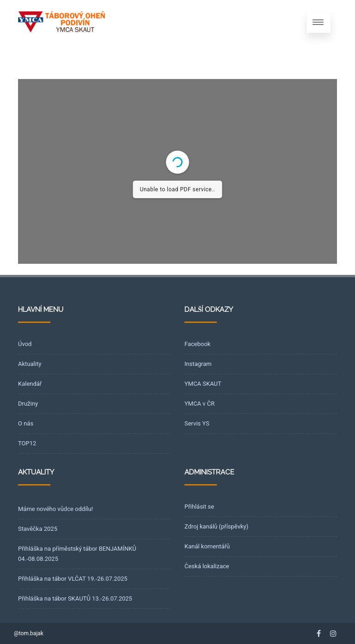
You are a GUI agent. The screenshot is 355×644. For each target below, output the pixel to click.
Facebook (197, 344)
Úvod (25, 344)
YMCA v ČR (199, 404)
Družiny (28, 404)
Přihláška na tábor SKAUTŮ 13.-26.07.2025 (75, 598)
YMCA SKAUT (203, 384)
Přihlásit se (199, 507)
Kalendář (30, 384)
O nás (26, 423)
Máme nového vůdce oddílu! (55, 509)
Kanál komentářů (207, 546)
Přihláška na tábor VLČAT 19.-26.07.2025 (73, 579)
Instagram (198, 364)
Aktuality (30, 364)
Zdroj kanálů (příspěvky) (216, 526)
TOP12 (27, 443)
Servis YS (197, 423)
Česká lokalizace (207, 566)
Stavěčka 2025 (38, 529)
